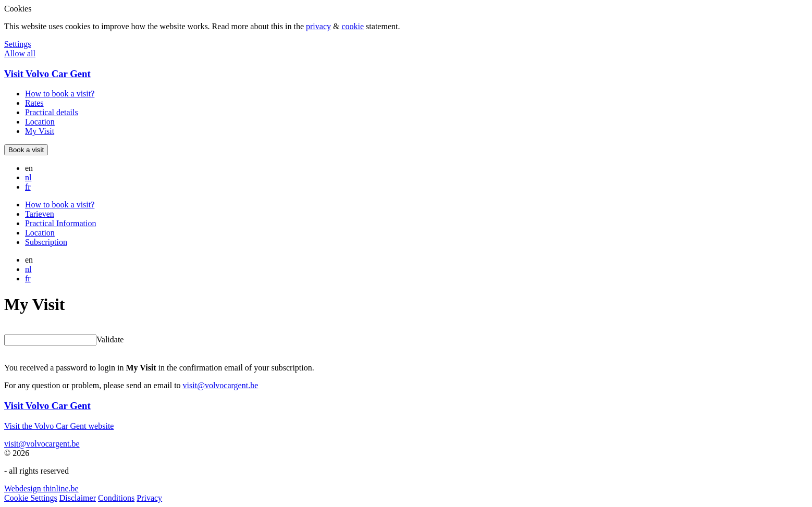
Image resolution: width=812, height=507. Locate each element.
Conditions (116, 498)
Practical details (52, 112)
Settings (18, 44)
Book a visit (26, 150)
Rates (34, 103)
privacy (318, 26)
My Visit (40, 131)
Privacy (149, 498)
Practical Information (60, 223)
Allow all (20, 53)
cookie (353, 26)
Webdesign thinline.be (41, 489)
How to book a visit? (60, 94)
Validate (110, 339)
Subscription (46, 242)
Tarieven (40, 214)
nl (28, 177)
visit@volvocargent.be (221, 385)
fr (28, 187)
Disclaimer (78, 498)
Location (40, 122)
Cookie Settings (31, 498)
